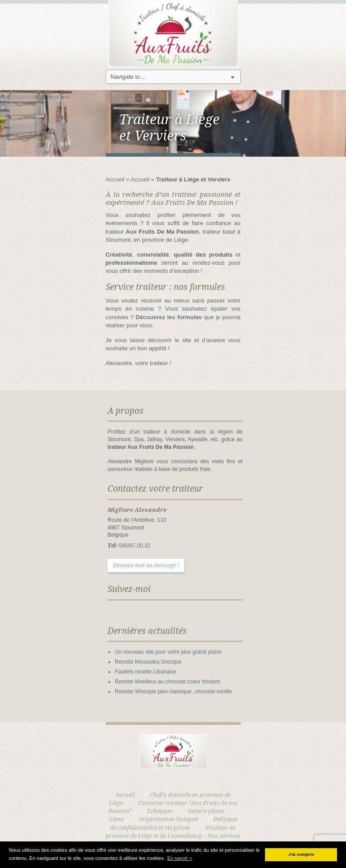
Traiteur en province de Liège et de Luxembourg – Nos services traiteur (173, 836)
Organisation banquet (169, 819)
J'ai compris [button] (301, 854)
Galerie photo (206, 811)
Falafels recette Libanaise (146, 672)
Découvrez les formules (169, 317)
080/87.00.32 (135, 546)
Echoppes (160, 811)
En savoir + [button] (180, 858)
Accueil (115, 179)
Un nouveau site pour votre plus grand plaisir (168, 652)
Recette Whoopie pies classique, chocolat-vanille (173, 692)
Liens (117, 819)
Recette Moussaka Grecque (148, 662)
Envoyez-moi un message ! (146, 565)
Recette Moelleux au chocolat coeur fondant (167, 682)
